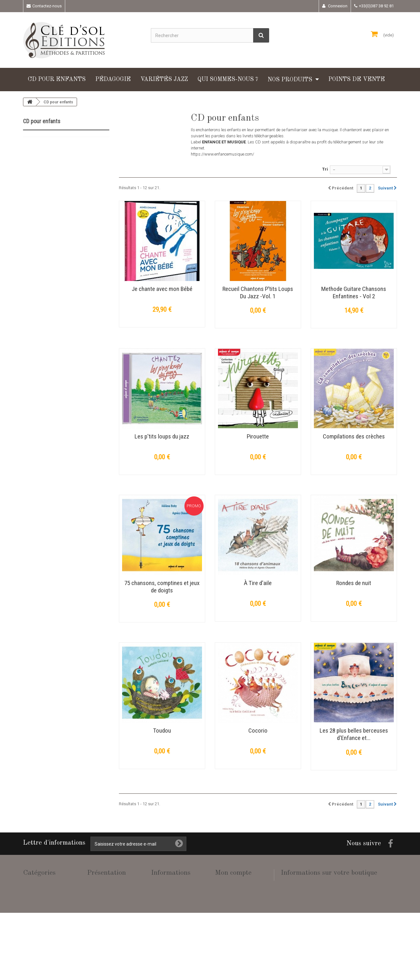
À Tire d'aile (258, 583)
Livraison (159, 894)
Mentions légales (166, 906)
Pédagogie (113, 79)
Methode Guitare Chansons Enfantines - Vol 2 (354, 293)
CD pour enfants (57, 79)
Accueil (157, 883)
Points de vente (357, 79)
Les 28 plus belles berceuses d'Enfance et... (354, 734)
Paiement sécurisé (167, 928)
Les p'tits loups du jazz (162, 436)
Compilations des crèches (354, 436)
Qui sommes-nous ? (228, 79)
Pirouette (258, 436)
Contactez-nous (47, 6)
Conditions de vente (168, 917)
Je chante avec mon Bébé (162, 289)
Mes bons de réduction (235, 934)
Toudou (162, 731)
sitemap (158, 939)
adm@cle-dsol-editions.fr (333, 921)
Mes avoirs (225, 894)
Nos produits (290, 80)
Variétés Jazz (164, 79)
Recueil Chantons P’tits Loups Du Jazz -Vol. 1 (258, 293)
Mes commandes (230, 883)
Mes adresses (228, 906)
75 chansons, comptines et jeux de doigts (162, 587)
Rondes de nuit (354, 583)
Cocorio (258, 731)
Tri (325, 169)
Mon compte (233, 873)
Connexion (337, 6)
